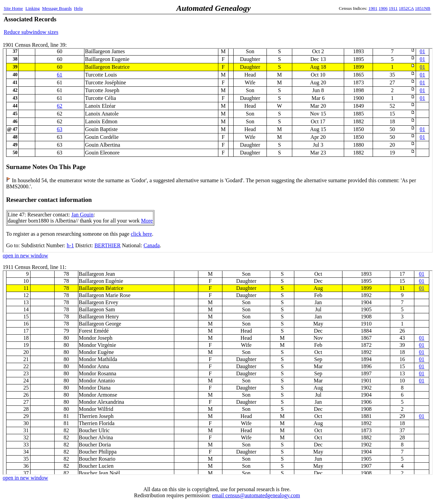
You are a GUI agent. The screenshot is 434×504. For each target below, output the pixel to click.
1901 (373, 8)
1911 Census (218, 373)
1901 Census (218, 150)
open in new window (25, 256)
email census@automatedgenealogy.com (256, 495)
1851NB (423, 8)
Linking (33, 8)
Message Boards (57, 8)
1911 (393, 8)
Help (78, 8)
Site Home (13, 8)
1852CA (406, 8)
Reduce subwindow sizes (31, 32)
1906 (383, 8)
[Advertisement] (351, 25)
